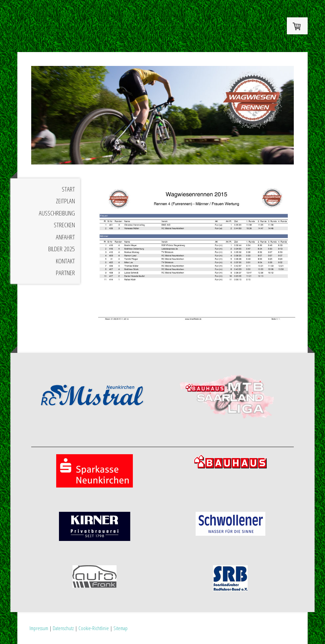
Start (68, 189)
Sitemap (121, 628)
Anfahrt (65, 237)
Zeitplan (65, 201)
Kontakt (65, 261)
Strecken (64, 225)
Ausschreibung (57, 213)
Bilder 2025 (62, 249)
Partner (65, 273)
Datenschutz (63, 628)
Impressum (39, 628)
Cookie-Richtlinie (94, 628)
